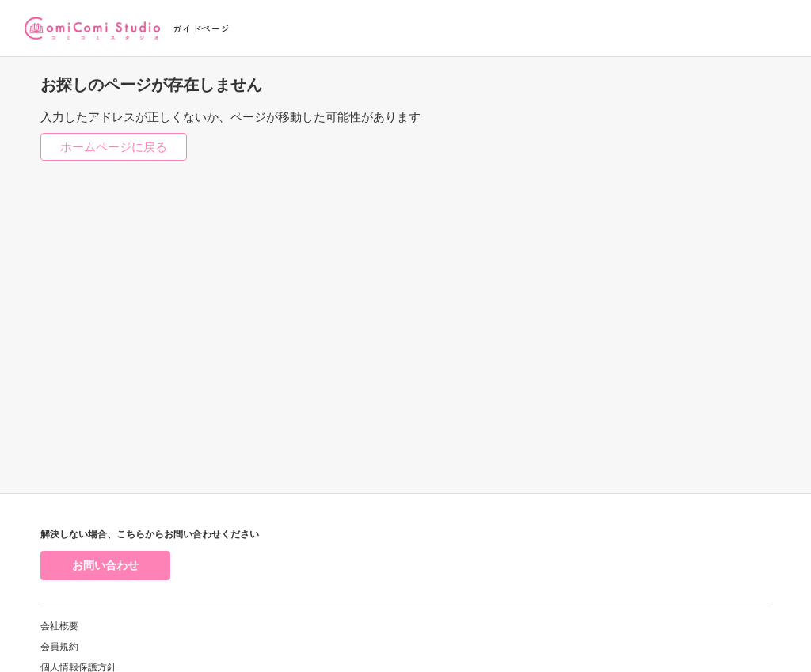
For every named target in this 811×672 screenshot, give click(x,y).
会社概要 (59, 626)
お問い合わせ (105, 565)
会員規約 (59, 647)
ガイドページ (201, 28)
